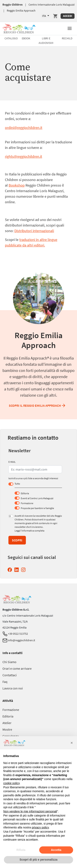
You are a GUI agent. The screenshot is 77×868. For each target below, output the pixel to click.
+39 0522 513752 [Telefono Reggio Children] (15, 634)
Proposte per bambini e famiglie (37, 508)
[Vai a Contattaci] (10, 675)
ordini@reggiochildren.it (24, 128)
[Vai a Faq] (5, 682)
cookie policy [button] (11, 783)
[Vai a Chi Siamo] (9, 662)
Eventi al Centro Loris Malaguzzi (37, 498)
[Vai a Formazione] (11, 710)
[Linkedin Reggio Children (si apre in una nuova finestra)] (17, 570)
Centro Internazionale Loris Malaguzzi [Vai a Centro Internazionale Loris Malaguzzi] (52, 5)
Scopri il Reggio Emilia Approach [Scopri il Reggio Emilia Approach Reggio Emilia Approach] (37, 405)
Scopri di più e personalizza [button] (38, 860)
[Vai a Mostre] (7, 729)
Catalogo (11, 38)
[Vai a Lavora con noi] (13, 688)
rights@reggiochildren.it (24, 156)
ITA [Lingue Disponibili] (44, 16)
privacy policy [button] (40, 827)
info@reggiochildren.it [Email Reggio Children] (19, 640)
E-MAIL (12, 462)
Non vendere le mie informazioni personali (30, 811)
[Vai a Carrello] (55, 16)
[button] (70, 28)
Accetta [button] (56, 850)
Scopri (17, 540)
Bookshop (17, 185)
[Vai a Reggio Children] (19, 28)
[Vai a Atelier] (7, 723)
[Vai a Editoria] (8, 716)
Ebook (26, 38)
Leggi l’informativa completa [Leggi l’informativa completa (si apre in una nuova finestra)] (29, 531)
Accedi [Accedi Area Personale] (68, 16)
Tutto (17, 484)
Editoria (25, 493)
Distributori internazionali (34, 231)
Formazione (27, 503)
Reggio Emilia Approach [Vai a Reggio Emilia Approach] (21, 11)
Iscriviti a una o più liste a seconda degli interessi (33, 478)
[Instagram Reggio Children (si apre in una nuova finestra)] (24, 570)
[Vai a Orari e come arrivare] (17, 668)
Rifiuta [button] (21, 850)
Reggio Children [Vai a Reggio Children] (13, 5)
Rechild (67, 38)
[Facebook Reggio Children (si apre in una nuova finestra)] (11, 570)
